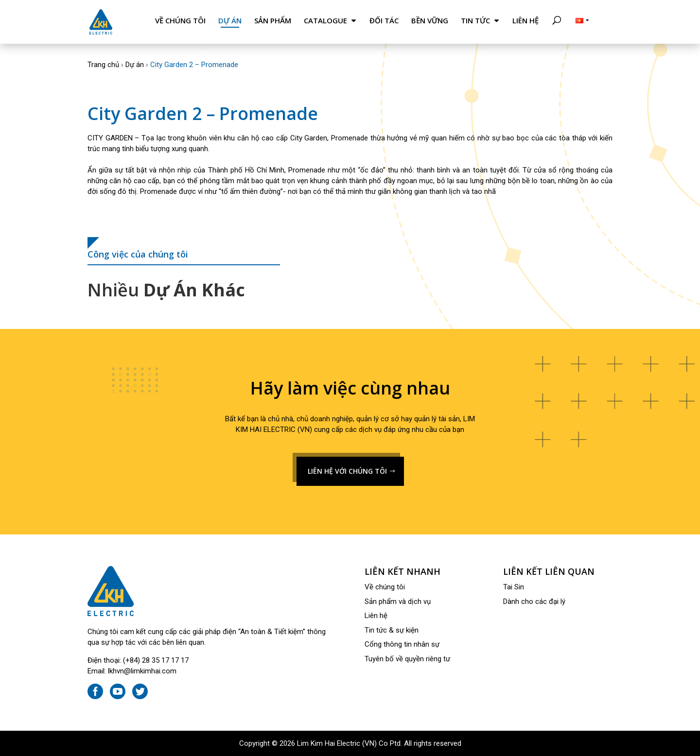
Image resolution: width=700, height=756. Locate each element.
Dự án (230, 21)
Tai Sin (514, 587)
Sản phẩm (273, 21)
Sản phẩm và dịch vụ (398, 601)
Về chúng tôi (180, 21)
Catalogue (325, 21)
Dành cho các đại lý (534, 601)
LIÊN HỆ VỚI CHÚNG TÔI (347, 471)
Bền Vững (430, 21)
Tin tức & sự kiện (392, 630)
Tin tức (475, 21)
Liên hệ (525, 21)
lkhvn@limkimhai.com (142, 671)
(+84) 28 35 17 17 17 (156, 660)
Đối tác (384, 21)
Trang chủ (103, 65)
